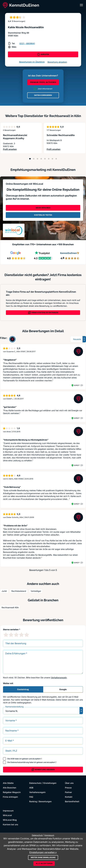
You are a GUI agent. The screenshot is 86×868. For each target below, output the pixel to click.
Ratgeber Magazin (12, 792)
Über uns (69, 783)
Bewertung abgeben (57, 62)
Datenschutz (35, 783)
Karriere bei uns (11, 824)
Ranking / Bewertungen (40, 801)
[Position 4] (41, 159)
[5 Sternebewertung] (27, 635)
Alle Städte (8, 783)
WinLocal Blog (10, 820)
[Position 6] (49, 159)
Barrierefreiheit (72, 801)
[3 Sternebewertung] (16, 635)
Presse (68, 788)
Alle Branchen (10, 788)
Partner (68, 792)
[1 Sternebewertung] (6, 635)
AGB (12, 759)
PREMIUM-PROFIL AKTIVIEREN (43, 82)
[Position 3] (37, 159)
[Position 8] (56, 159)
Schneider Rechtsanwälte (61, 135)
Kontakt (69, 797)
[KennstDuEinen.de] (21, 5)
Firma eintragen (10, 797)
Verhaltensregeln (59, 678)
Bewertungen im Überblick (32, 62)
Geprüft (77, 385)
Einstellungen (50, 783)
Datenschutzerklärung (20, 762)
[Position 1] (30, 159)
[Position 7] (52, 159)
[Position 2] (34, 159)
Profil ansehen (21, 149)
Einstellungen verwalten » (43, 852)
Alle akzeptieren (44, 863)
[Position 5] (45, 159)
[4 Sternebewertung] (21, 635)
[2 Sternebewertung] (11, 635)
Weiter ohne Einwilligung (43, 857)
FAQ (31, 797)
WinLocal (7, 815)
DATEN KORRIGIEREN (43, 95)
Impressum (8, 811)
